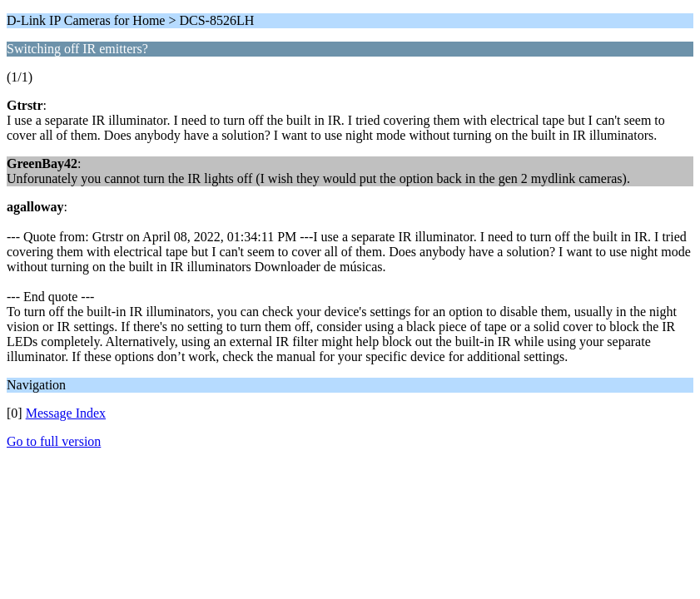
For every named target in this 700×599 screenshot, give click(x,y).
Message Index (66, 413)
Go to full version (54, 441)
